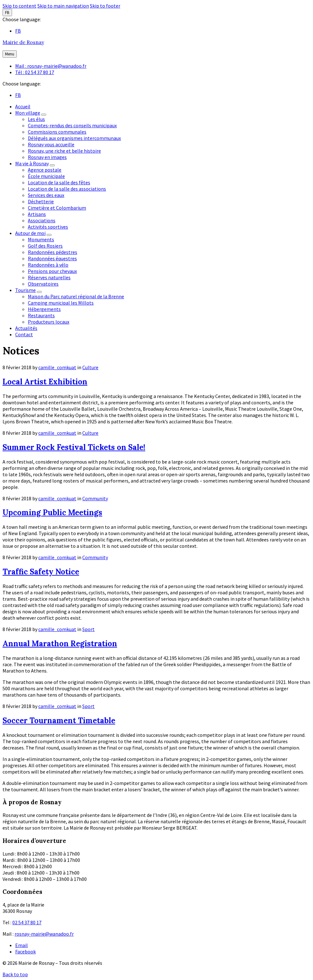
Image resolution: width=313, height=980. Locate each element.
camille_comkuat (57, 367)
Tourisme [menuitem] (25, 290)
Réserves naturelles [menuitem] (49, 277)
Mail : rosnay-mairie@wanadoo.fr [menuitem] (51, 66)
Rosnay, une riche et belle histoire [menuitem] (64, 151)
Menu (10, 54)
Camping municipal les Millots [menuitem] (61, 303)
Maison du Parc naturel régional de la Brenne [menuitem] (76, 296)
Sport (88, 629)
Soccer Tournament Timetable (59, 721)
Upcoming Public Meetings (52, 512)
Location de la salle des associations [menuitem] (67, 189)
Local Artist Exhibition (45, 382)
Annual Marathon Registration (60, 644)
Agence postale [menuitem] (45, 170)
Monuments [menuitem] (41, 239)
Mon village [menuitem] (28, 113)
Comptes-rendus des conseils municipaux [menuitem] (72, 125)
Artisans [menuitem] (37, 214)
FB (7, 13)
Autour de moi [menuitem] (30, 233)
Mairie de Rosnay (23, 42)
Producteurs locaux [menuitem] (49, 322)
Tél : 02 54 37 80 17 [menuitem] (35, 72)
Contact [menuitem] (24, 334)
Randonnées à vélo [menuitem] (48, 265)
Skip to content (19, 6)
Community (95, 498)
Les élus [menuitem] (36, 119)
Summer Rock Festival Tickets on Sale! (74, 447)
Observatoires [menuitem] (43, 284)
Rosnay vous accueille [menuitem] (51, 144)
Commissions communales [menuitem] (57, 132)
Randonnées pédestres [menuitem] (53, 252)
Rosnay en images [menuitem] (47, 157)
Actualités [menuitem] (26, 328)
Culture (90, 367)
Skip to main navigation (63, 6)
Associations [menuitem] (42, 220)
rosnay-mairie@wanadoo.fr (44, 934)
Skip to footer (105, 6)
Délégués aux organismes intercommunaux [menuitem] (74, 138)
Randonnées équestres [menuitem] (52, 258)
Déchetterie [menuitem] (41, 201)
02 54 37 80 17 (27, 922)
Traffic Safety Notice (41, 572)
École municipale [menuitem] (46, 176)
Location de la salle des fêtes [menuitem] (59, 182)
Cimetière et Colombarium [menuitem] (57, 208)
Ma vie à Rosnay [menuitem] (32, 163)
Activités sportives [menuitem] (48, 227)
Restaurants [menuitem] (41, 315)
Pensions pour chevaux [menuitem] (52, 271)
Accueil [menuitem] (23, 106)
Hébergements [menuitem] (44, 309)
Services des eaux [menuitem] (46, 195)
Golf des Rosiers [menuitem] (45, 246)
